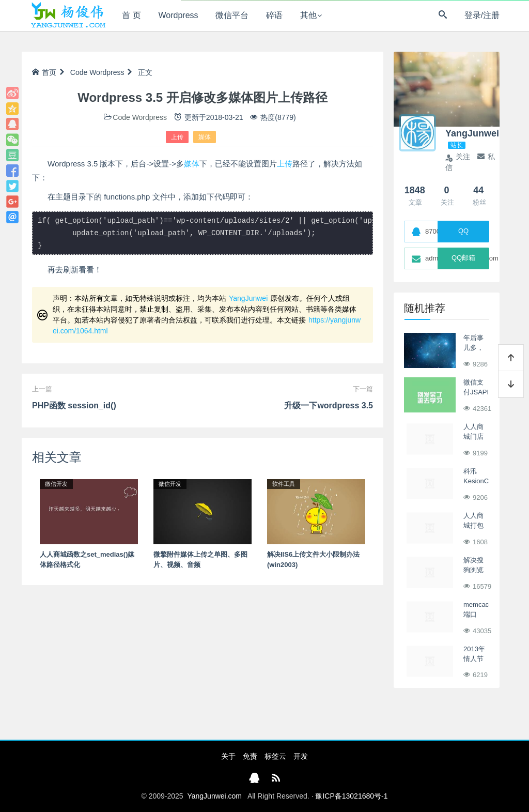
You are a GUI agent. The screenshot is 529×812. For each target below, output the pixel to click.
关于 (228, 756)
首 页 (131, 15)
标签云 (275, 756)
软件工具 (284, 484)
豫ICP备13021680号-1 (351, 796)
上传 (177, 137)
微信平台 (232, 15)
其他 (308, 15)
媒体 (205, 137)
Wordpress (178, 15)
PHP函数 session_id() (74, 405)
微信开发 (56, 484)
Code (79, 72)
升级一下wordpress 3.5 (329, 405)
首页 (44, 72)
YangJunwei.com (214, 796)
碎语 (274, 15)
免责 (250, 756)
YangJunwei (248, 298)
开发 (301, 756)
